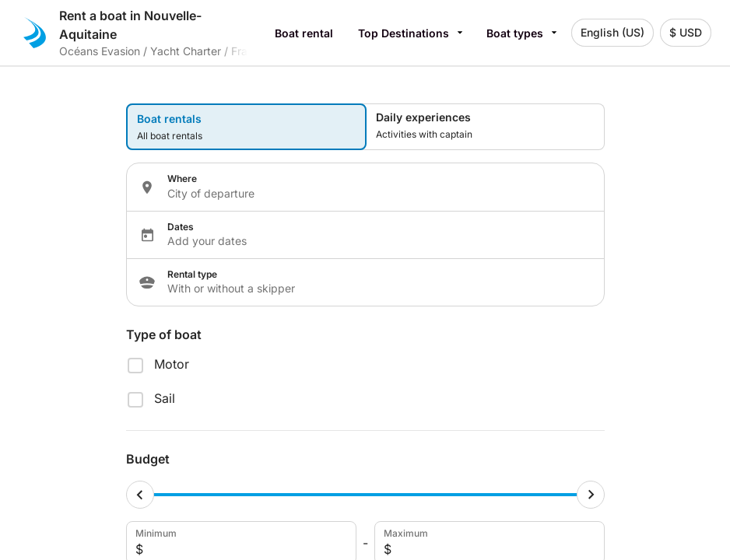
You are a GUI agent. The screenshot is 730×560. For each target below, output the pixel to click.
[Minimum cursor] (140, 495)
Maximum (488, 543)
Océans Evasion (100, 51)
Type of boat (164, 334)
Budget (148, 459)
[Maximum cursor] (591, 495)
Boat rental (304, 33)
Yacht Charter (186, 51)
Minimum (240, 543)
